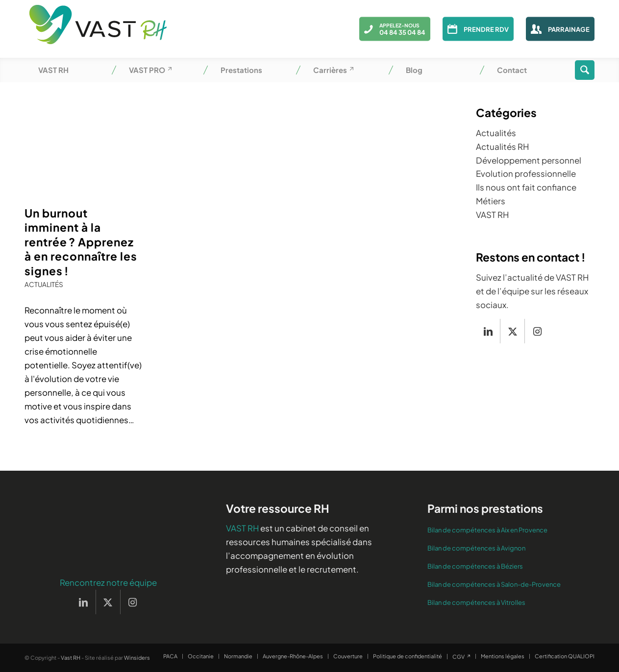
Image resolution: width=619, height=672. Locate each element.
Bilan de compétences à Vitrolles (476, 602)
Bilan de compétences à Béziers (475, 566)
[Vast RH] (98, 29)
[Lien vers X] (512, 331)
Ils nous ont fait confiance (526, 187)
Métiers (491, 201)
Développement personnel (529, 160)
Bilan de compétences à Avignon (476, 548)
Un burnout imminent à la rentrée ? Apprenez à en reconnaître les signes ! (81, 242)
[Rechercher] (585, 70)
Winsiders (137, 658)
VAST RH (492, 215)
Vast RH (71, 658)
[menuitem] (70, 70)
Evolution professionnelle (526, 173)
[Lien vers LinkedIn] (488, 331)
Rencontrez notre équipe (108, 582)
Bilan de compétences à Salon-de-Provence (494, 584)
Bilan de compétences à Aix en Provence (487, 530)
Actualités (44, 284)
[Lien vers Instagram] (537, 331)
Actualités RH (502, 146)
